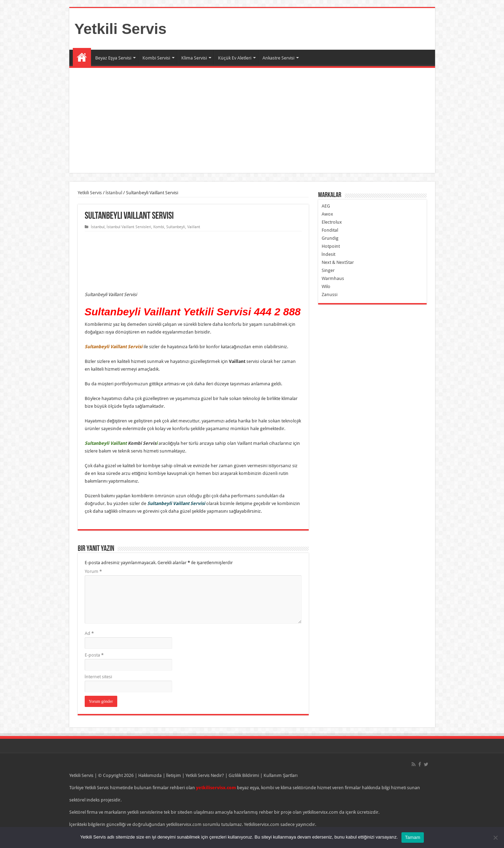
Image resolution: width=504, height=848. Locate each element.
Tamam (413, 837)
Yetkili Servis (121, 29)
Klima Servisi (194, 58)
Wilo (326, 286)
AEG (326, 206)
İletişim (174, 775)
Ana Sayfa (82, 57)
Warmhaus (333, 278)
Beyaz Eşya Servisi (113, 58)
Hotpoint (331, 246)
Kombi (159, 227)
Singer (328, 270)
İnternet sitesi (99, 677)
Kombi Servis (142, 443)
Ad (89, 633)
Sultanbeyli (176, 227)
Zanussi (330, 295)
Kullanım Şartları (281, 775)
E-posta (94, 655)
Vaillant (194, 227)
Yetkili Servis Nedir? (205, 775)
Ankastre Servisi (278, 58)
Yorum (93, 571)
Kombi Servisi (156, 58)
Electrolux (332, 222)
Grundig (330, 238)
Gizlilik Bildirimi (244, 775)
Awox (327, 214)
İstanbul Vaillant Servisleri (129, 227)
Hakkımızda (150, 775)
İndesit (329, 254)
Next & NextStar (338, 262)
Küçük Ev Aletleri (235, 58)
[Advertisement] (252, 120)
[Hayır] (495, 838)
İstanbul (114, 193)
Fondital (330, 230)
